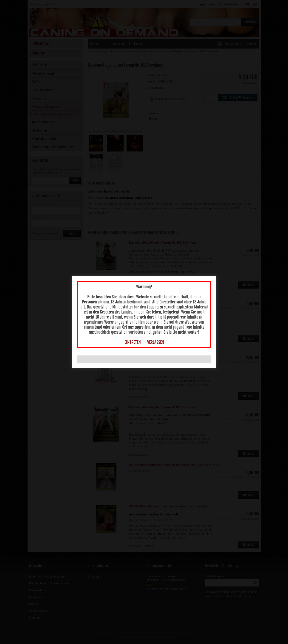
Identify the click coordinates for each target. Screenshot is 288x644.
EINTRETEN (133, 338)
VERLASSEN (156, 338)
